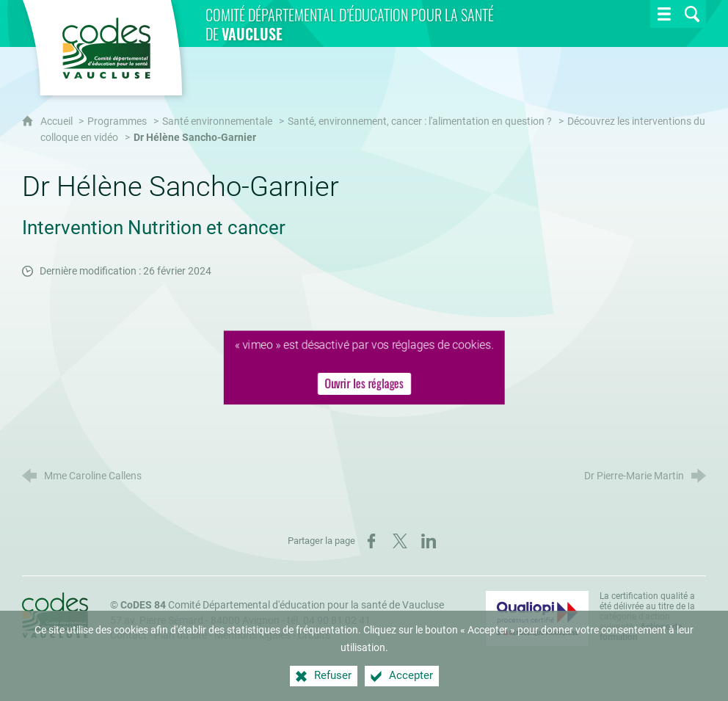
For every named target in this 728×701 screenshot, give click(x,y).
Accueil (58, 121)
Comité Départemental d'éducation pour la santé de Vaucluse (282, 605)
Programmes (117, 121)
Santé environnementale (217, 121)
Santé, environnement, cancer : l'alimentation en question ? (420, 121)
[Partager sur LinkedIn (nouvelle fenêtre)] (429, 541)
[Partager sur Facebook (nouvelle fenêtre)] (371, 541)
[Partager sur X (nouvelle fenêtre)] (400, 541)
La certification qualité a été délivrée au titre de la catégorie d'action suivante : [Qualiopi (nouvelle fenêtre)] (647, 617)
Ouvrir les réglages (364, 384)
